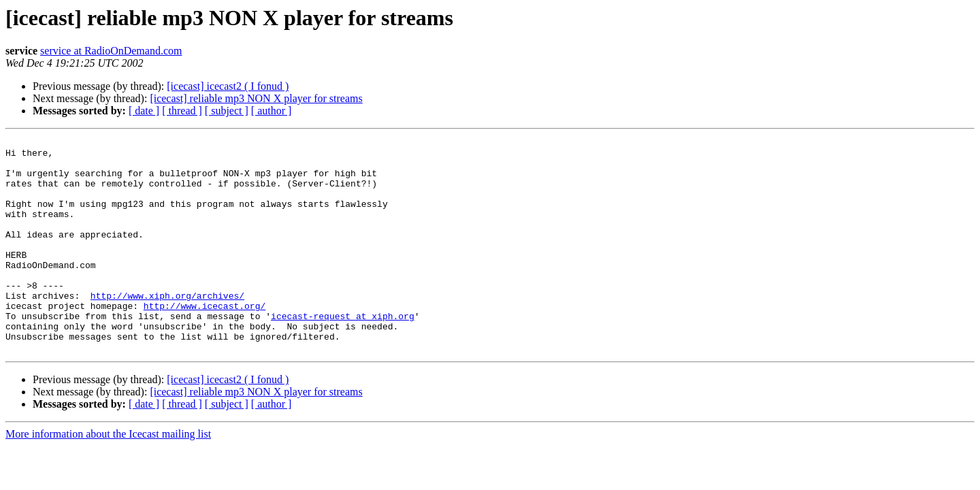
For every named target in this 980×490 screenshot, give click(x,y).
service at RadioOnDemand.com (111, 51)
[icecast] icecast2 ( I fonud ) (228, 86)
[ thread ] (182, 111)
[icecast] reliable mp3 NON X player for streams (256, 98)
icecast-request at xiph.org (343, 353)
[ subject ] (227, 111)
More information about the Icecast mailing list (108, 477)
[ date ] (144, 111)
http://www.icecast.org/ (205, 340)
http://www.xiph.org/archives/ (167, 328)
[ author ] (272, 111)
